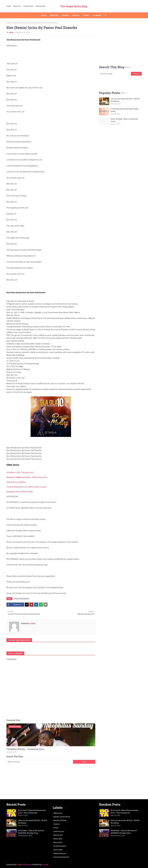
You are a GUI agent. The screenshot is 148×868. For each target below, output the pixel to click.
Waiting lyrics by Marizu (16, 482)
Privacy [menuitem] (76, 15)
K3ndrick (57, 824)
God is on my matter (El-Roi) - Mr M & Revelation (125, 100)
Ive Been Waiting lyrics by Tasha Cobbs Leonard (26, 487)
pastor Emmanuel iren (61, 857)
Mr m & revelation (60, 846)
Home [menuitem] (44, 15)
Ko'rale (56, 828)
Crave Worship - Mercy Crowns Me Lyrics (124, 120)
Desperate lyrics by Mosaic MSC (20, 492)
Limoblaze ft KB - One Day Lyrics (20, 472)
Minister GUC (58, 835)
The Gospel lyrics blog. (74, 6)
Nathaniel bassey (60, 853)
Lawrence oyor (59, 831)
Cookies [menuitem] (65, 15)
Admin (11, 32)
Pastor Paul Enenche (19, 23)
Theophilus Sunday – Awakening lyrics (25, 749)
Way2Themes (26, 865)
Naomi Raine (58, 850)
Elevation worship (60, 820)
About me (17, 6)
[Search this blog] (40, 762)
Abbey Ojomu (58, 813)
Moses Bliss (58, 842)
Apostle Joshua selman (62, 817)
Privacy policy (41, 6)
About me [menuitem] (54, 15)
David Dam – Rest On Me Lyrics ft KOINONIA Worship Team (31, 832)
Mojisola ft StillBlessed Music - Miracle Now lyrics (27, 477)
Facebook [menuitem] (97, 15)
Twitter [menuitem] (86, 15)
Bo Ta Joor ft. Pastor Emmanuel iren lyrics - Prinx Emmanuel (32, 811)
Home (9, 6)
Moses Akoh (58, 839)
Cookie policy (28, 6)
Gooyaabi (45, 865)
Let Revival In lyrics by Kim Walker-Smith (125, 110)
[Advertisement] (51, 781)
